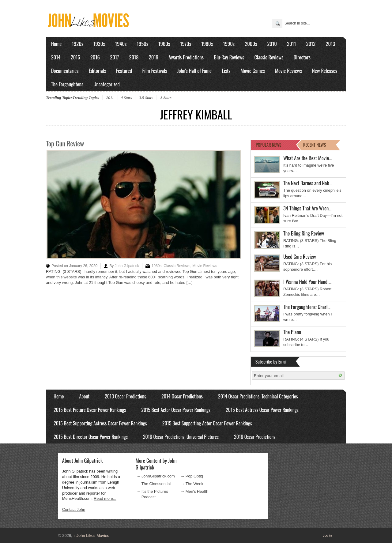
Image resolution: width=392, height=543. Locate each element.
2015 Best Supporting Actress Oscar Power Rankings (100, 423)
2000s (251, 44)
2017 (114, 57)
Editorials (97, 71)
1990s (229, 44)
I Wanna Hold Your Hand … (307, 282)
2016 (95, 57)
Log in (327, 535)
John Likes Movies (91, 535)
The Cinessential (156, 484)
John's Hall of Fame (194, 71)
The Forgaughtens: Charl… (307, 307)
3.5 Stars (146, 98)
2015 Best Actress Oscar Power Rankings (262, 410)
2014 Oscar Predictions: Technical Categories (258, 396)
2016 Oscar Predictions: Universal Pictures (181, 437)
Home (57, 44)
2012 (311, 44)
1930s (99, 44)
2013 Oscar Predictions (125, 396)
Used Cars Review (300, 256)
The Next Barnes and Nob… (308, 183)
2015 (75, 57)
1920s (78, 44)
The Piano (292, 332)
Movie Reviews (288, 71)
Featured (124, 71)
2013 (330, 44)
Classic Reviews (269, 57)
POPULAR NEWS (269, 145)
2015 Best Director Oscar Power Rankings (91, 437)
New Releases (325, 71)
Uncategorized (107, 84)
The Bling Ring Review (304, 233)
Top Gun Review (65, 143)
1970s (186, 44)
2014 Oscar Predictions (182, 396)
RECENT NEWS (315, 145)
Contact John (74, 509)
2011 (291, 44)
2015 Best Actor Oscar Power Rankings (176, 410)
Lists (226, 71)
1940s (121, 44)
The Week (194, 484)
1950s (143, 44)
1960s (164, 44)
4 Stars (126, 98)
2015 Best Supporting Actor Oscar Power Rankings (207, 423)
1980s (207, 44)
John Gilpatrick (127, 266)
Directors (302, 57)
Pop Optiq (194, 476)
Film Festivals (155, 71)
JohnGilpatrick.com (158, 476)
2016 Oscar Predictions (255, 437)
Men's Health (197, 491)
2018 (134, 57)
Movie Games (253, 71)
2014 (56, 57)
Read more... (105, 498)
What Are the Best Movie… (307, 158)
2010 (272, 44)
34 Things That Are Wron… (307, 208)
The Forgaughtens (67, 84)
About (84, 396)
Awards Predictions (186, 57)
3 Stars (166, 98)
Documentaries (65, 71)
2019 (154, 57)
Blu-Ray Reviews (229, 57)
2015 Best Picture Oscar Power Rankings (90, 410)
